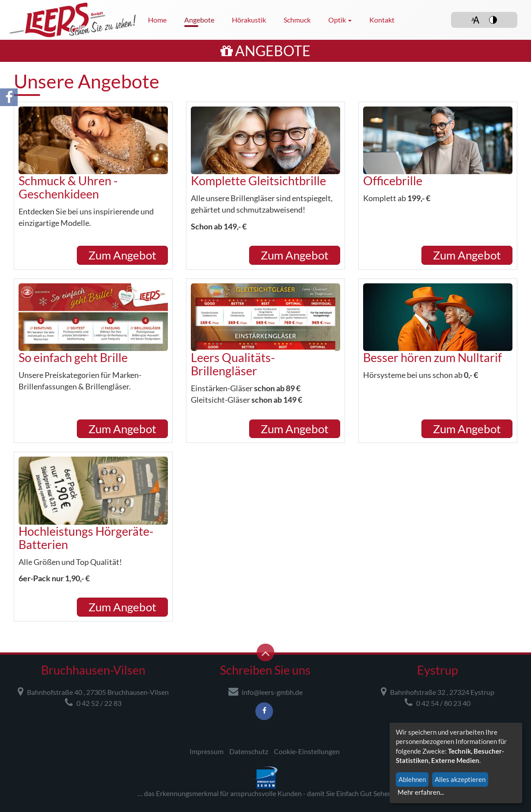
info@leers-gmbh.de (265, 691)
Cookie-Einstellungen (307, 751)
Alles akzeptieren (460, 779)
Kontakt (382, 20)
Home (157, 20)
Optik (340, 20)
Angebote (199, 20)
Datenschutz (249, 751)
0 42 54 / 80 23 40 (438, 702)
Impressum (207, 751)
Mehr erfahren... (421, 792)
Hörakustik (249, 20)
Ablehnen (412, 779)
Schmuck (297, 20)
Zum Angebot (122, 255)
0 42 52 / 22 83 (93, 702)
